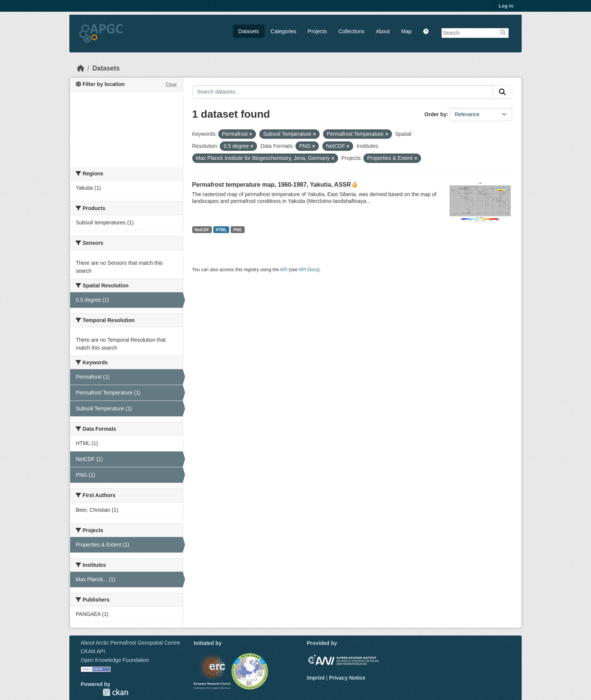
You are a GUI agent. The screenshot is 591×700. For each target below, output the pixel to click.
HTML (221, 230)
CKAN (115, 692)
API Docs (308, 270)
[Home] (81, 68)
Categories (283, 31)
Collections (351, 31)
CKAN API (93, 651)
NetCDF (202, 230)
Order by (435, 114)
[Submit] (502, 92)
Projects (318, 31)
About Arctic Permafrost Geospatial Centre (130, 643)
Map (407, 31)
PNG (238, 230)
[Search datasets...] (343, 92)
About (383, 31)
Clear (171, 84)
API (284, 270)
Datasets (249, 31)
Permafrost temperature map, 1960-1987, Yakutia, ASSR (272, 185)
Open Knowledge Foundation (115, 660)
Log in (506, 6)
